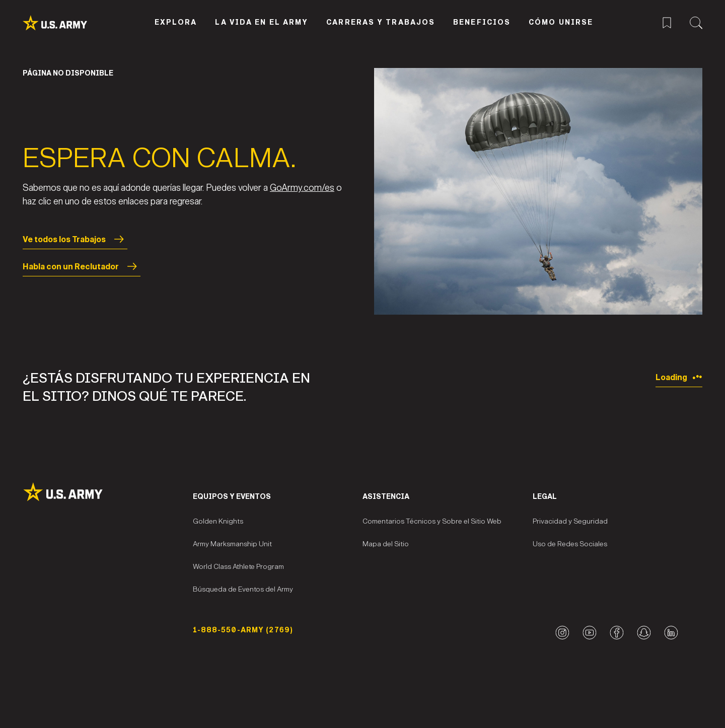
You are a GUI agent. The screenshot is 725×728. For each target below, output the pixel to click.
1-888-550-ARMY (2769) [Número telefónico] (243, 630)
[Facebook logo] (617, 633)
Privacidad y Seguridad (570, 521)
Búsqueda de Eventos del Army (243, 589)
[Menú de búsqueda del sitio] (696, 21)
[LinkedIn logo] (671, 633)
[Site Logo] (108, 492)
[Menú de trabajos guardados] (667, 21)
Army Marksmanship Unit (232, 544)
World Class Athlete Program (238, 567)
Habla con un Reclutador (82, 266)
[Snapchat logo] (644, 633)
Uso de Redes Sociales (570, 544)
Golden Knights (218, 521)
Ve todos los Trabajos (75, 239)
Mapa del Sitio (386, 544)
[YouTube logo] (589, 633)
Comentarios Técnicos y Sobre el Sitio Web (432, 521)
